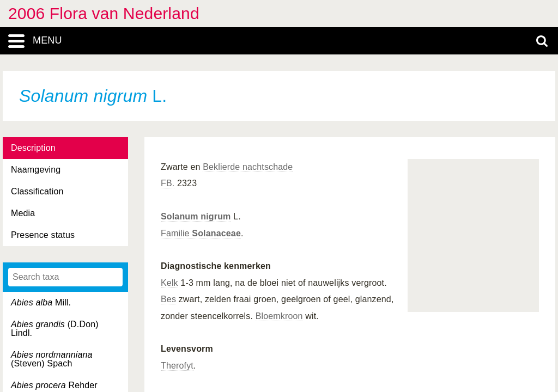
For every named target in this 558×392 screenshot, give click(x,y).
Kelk (169, 283)
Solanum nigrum (196, 216)
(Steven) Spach (52, 359)
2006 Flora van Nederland (104, 13)
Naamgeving (36, 170)
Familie (201, 233)
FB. (168, 183)
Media (23, 213)
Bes (168, 299)
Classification (37, 191)
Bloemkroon (279, 316)
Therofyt (177, 366)
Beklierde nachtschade (248, 167)
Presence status (43, 235)
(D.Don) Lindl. (55, 329)
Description (33, 148)
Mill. (41, 302)
